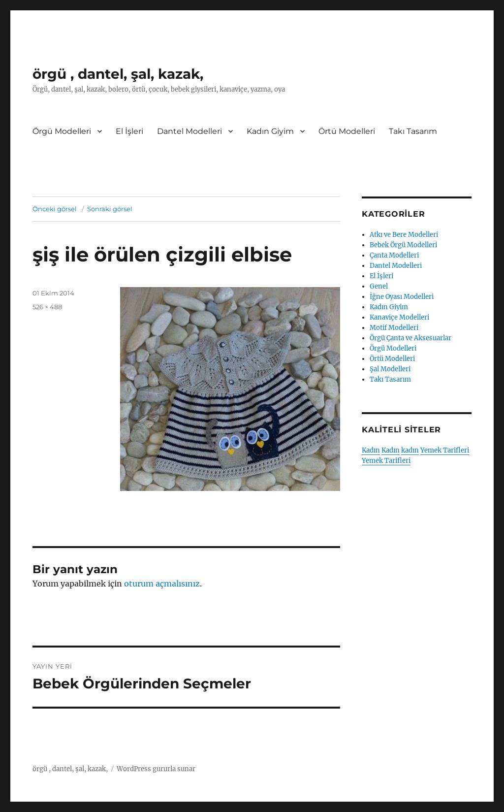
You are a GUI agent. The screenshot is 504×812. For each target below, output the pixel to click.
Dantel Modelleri (189, 131)
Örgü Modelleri (62, 131)
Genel (379, 286)
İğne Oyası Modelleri (402, 297)
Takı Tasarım (413, 131)
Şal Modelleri (390, 369)
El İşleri (129, 131)
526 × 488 (47, 307)
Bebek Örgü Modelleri (403, 245)
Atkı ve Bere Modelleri (404, 235)
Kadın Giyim (270, 131)
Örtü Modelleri (347, 131)
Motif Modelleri (394, 328)
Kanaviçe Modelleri (399, 317)
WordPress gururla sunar (156, 769)
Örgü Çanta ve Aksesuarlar (410, 338)
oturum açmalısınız (162, 584)
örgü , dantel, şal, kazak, (118, 74)
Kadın (371, 450)
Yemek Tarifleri (445, 450)
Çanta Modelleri (394, 255)
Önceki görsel (55, 209)
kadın (410, 450)
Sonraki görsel (110, 209)
